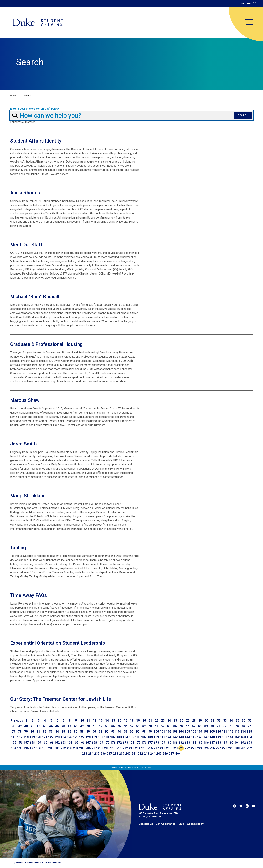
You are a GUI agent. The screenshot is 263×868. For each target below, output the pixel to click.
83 (51, 731)
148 (212, 737)
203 (69, 748)
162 (57, 742)
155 (14, 742)
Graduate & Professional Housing (46, 344)
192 (243, 742)
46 (63, 726)
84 (57, 731)
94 (119, 731)
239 (122, 753)
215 (144, 748)
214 (138, 748)
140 (163, 737)
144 (187, 737)
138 (150, 737)
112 (231, 731)
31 (213, 720)
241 (134, 753)
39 (20, 726)
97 (138, 731)
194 (14, 748)
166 (82, 742)
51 (94, 726)
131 (107, 737)
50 (88, 726)
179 (163, 742)
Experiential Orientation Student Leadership (58, 643)
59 (144, 726)
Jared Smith (23, 444)
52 (100, 726)
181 (175, 742)
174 (131, 742)
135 (131, 737)
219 (169, 748)
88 (82, 731)
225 (206, 748)
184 (194, 742)
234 (91, 753)
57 (131, 726)
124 (63, 737)
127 (82, 737)
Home (13, 95)
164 (69, 742)
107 (200, 731)
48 (76, 726)
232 (249, 748)
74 (237, 726)
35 (237, 720)
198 (38, 748)
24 (169, 720)
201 (57, 748)
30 (206, 720)
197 (32, 748)
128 (88, 737)
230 (237, 748)
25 (175, 720)
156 (20, 742)
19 (138, 720)
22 (157, 720)
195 (20, 748)
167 (88, 742)
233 (84, 753)
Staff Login (244, 3)
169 (100, 742)
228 (225, 748)
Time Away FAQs (29, 595)
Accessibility (195, 824)
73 (231, 726)
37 (250, 720)
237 (109, 753)
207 (94, 748)
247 (171, 753)
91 (100, 731)
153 (243, 737)
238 (115, 753)
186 (206, 742)
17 (126, 720)
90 (94, 731)
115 (249, 731)
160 (45, 742)
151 (231, 737)
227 (218, 748)
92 (107, 731)
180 (169, 742)
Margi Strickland (28, 496)
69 (206, 726)
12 (95, 720)
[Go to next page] (178, 754)
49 (82, 726)
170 (107, 742)
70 (212, 726)
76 (249, 726)
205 (82, 748)
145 (194, 737)
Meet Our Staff (26, 245)
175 (138, 742)
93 (113, 731)
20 (144, 720)
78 (20, 731)
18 (132, 720)
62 (163, 726)
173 (125, 742)
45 (57, 726)
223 (194, 748)
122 (51, 737)
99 (150, 731)
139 (156, 737)
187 (212, 742)
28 (194, 720)
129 (94, 737)
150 (225, 737)
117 (20, 737)
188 (218, 742)
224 (200, 748)
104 (181, 731)
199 (45, 748)
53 (107, 726)
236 (103, 753)
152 (237, 737)
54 (113, 726)
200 (51, 748)
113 (237, 731)
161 (51, 742)
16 (119, 720)
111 (225, 731)
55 (119, 726)
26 (181, 720)
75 (243, 726)
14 (107, 720)
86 (69, 731)
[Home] (38, 22)
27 (188, 720)
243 (146, 753)
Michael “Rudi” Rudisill (35, 296)
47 (69, 726)
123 (57, 737)
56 (125, 726)
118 (26, 737)
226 (212, 748)
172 (119, 742)
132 (113, 737)
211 (119, 748)
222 (187, 748)
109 (212, 731)
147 (206, 737)
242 (140, 753)
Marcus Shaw (25, 400)
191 (237, 742)
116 (14, 737)
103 (175, 731)
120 (38, 737)
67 (194, 726)
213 (131, 748)
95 (125, 731)
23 (163, 720)
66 (187, 726)
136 (138, 737)
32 (219, 720)
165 (76, 742)
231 (243, 748)
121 (45, 737)
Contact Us (146, 824)
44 (51, 726)
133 (119, 737)
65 (181, 726)
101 (163, 731)
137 (144, 737)
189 (225, 742)
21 (150, 720)
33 (225, 720)
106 (194, 731)
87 (76, 731)
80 (32, 731)
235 (97, 753)
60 (150, 726)
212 (125, 748)
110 (218, 731)
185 (200, 742)
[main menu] (249, 22)
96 (131, 731)
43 (45, 726)
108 (206, 731)
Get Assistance (166, 824)
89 (88, 731)
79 (26, 731)
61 (156, 726)
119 (32, 737)
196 (26, 748)
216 (150, 748)
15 (113, 720)
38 (14, 726)
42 (38, 726)
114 (243, 731)
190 (231, 742)
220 (175, 748)
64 (175, 726)
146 (200, 737)
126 (76, 737)
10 (82, 720)
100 (156, 731)
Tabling (18, 548)
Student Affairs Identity (36, 141)
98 (144, 731)
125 (69, 737)
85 (63, 731)
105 (187, 731)
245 (159, 753)
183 (187, 742)
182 (181, 742)
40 (26, 726)
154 (249, 737)
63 (169, 726)
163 (63, 742)
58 (138, 726)
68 (200, 726)
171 (113, 742)
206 (88, 748)
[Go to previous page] (17, 720)
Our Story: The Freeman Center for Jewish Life (61, 699)
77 (14, 731)
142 (175, 737)
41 (32, 726)
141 (169, 737)
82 (45, 731)
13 (101, 720)
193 (249, 742)
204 (76, 748)
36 (244, 720)
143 (181, 737)
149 (218, 737)
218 (163, 748)
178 (156, 742)
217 (156, 748)
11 (88, 720)
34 (231, 720)
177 (150, 742)
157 (26, 742)
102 (169, 731)
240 (128, 753)
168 (94, 742)
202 (63, 748)
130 (100, 737)
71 (218, 726)
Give (181, 824)
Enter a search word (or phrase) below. (35, 109)
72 (225, 726)
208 (100, 748)
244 (153, 753)
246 (165, 753)
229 (231, 748)
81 (38, 731)
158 (32, 742)
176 (144, 742)
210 (113, 748)
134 (125, 737)
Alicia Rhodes (25, 193)
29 (200, 720)
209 (107, 748)
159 (38, 742)
